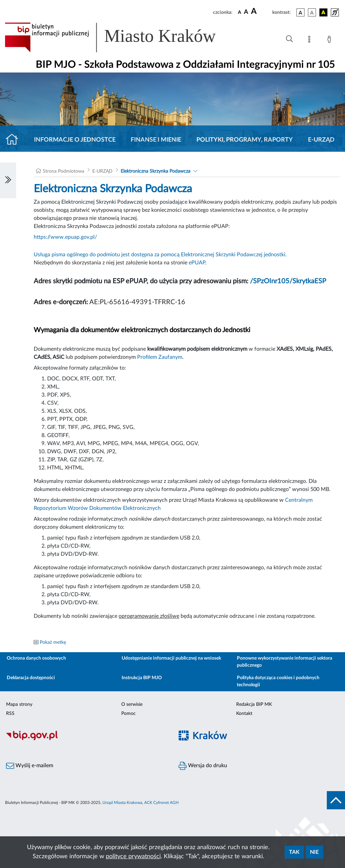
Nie (314, 852)
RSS (10, 714)
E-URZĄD (321, 140)
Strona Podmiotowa (64, 171)
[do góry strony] (336, 800)
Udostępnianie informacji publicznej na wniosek (171, 658)
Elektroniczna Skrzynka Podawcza (155, 171)
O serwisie (132, 704)
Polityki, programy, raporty (245, 140)
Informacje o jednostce (75, 140)
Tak (294, 852)
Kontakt (244, 714)
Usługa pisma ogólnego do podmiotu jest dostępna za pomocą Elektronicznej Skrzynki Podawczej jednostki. (160, 255)
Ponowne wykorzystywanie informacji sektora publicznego (285, 662)
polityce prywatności (133, 857)
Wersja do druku (203, 766)
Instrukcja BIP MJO (142, 678)
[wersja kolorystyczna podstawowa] (301, 12)
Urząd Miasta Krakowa (122, 803)
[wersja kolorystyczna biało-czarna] (312, 12)
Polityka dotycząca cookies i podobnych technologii (278, 681)
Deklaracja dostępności (31, 678)
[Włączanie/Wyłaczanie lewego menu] (8, 180)
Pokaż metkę (53, 642)
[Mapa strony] (311, 40)
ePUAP (197, 263)
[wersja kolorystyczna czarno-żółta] (323, 12)
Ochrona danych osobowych (36, 658)
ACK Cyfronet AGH (161, 803)
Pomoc (129, 714)
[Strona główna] (15, 140)
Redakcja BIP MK (254, 704)
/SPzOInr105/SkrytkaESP (288, 281)
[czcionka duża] (261, 11)
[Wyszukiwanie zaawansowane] (289, 39)
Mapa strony (19, 704)
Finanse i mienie (156, 140)
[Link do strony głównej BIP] (120, 37)
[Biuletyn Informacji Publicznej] (86, 739)
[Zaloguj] (331, 40)
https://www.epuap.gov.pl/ (65, 237)
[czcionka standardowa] (240, 12)
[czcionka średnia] (246, 12)
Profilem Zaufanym (160, 357)
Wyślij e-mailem (30, 766)
